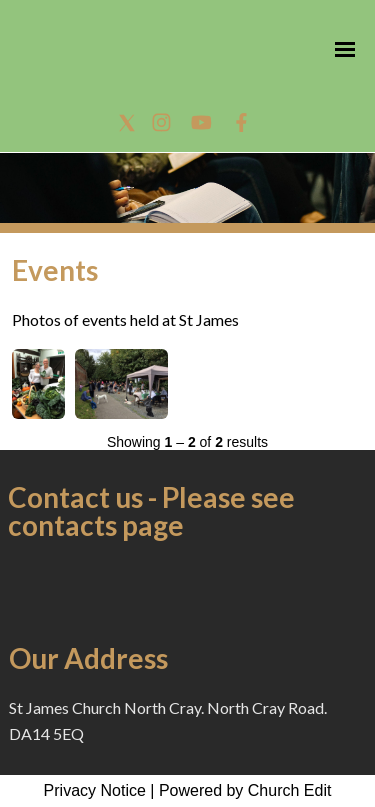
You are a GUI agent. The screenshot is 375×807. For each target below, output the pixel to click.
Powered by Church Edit (245, 790)
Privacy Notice (95, 790)
